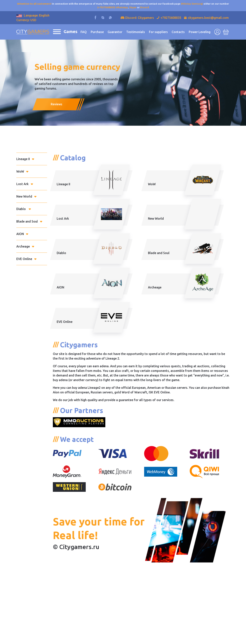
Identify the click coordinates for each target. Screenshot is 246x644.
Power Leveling (200, 32)
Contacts (178, 32)
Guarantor (115, 32)
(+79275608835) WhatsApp (113, 7)
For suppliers (158, 32)
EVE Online (24, 259)
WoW (20, 171)
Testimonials (136, 32)
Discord (145, 7)
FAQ (84, 32)
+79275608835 (171, 18)
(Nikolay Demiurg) (192, 4)
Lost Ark (22, 184)
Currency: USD (26, 20)
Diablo (21, 209)
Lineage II (23, 159)
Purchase (97, 32)
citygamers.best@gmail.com (208, 18)
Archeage (23, 246)
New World (24, 196)
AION (20, 234)
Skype (133, 7)
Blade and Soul (27, 221)
